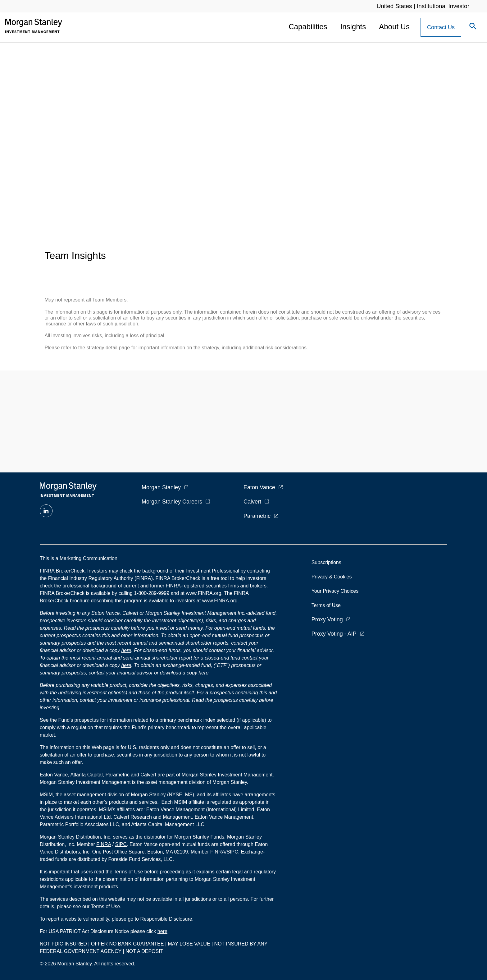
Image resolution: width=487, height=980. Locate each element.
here (126, 650)
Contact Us (441, 27)
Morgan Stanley (161, 487)
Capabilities (308, 27)
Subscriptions (326, 562)
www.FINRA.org (220, 601)
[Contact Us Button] (441, 27)
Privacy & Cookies (332, 577)
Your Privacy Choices (336, 591)
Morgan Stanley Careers (172, 502)
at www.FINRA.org (201, 593)
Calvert (252, 502)
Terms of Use (326, 605)
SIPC (121, 844)
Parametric (257, 516)
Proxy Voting (327, 619)
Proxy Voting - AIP (334, 634)
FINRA (104, 844)
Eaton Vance (259, 487)
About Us (394, 27)
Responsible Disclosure (166, 919)
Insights (353, 27)
